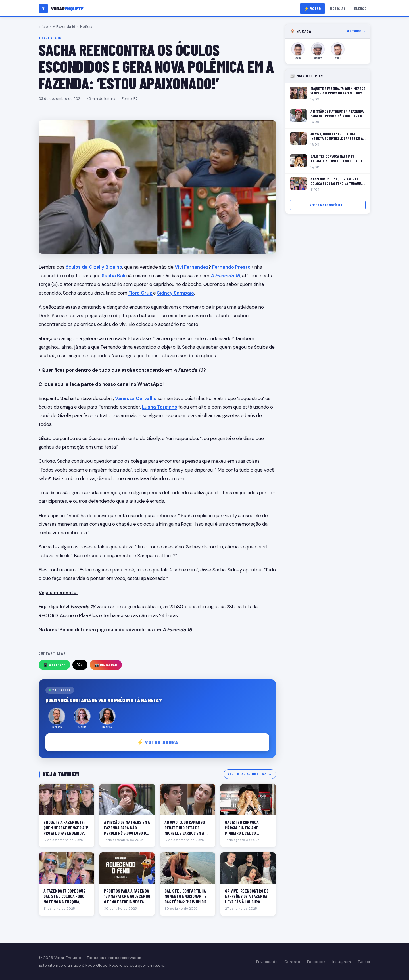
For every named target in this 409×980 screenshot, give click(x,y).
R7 (136, 99)
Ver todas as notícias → (250, 774)
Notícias (338, 8)
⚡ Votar (313, 8)
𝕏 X (80, 665)
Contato (292, 962)
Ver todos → (356, 31)
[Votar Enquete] (61, 9)
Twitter (364, 962)
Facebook (316, 962)
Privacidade (267, 962)
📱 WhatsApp (54, 665)
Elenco (360, 8)
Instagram (342, 962)
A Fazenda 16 (64, 27)
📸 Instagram (106, 665)
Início (43, 27)
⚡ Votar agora (157, 742)
